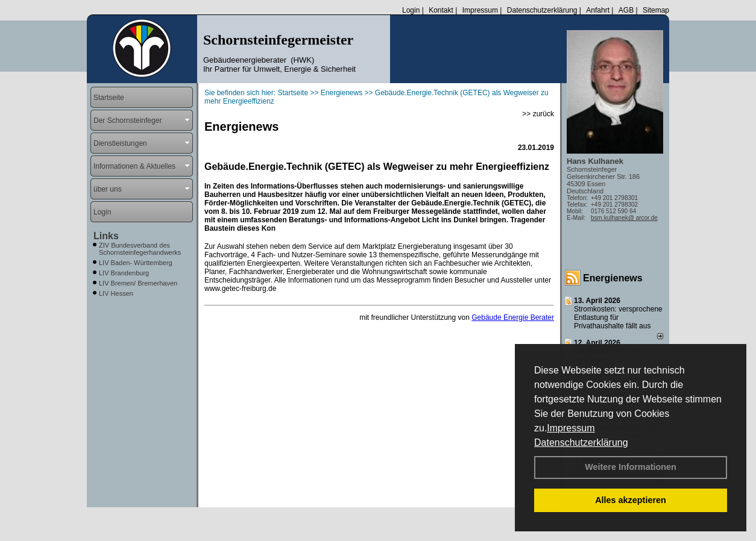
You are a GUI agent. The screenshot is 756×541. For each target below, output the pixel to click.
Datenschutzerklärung (581, 442)
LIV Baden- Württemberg (136, 263)
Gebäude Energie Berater (513, 317)
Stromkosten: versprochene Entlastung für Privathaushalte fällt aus (618, 317)
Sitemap (656, 10)
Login (411, 10)
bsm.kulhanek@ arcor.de (624, 218)
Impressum (571, 428)
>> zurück (538, 114)
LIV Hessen (116, 293)
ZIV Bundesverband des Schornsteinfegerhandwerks (140, 249)
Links (106, 236)
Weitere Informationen (631, 467)
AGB (626, 10)
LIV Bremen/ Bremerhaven (138, 283)
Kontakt (441, 10)
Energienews (613, 278)
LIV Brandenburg (124, 273)
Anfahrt (598, 10)
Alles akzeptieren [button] (631, 500)
